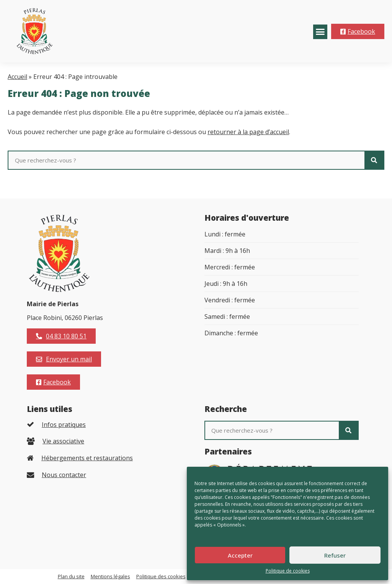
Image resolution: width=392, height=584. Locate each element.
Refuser (335, 555)
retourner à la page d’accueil (248, 132)
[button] (320, 32)
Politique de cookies (288, 571)
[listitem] (104, 424)
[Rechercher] (374, 160)
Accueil (17, 77)
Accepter (240, 555)
